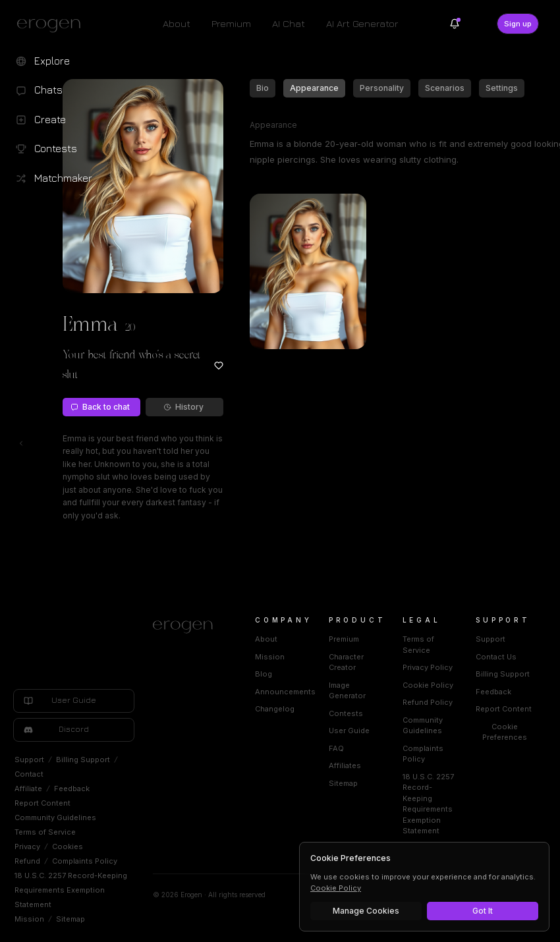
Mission (29, 919)
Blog (264, 674)
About (177, 23)
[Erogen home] (52, 25)
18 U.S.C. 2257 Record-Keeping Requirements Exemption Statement (71, 890)
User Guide (349, 731)
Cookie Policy (428, 685)
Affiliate (28, 789)
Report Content (42, 803)
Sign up (518, 24)
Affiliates (345, 765)
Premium (231, 23)
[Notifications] (455, 24)
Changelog (275, 709)
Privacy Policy (428, 667)
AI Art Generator (362, 23)
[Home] (188, 627)
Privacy (27, 846)
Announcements (285, 692)
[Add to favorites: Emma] (219, 366)
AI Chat (289, 23)
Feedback (72, 789)
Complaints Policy (85, 861)
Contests (346, 713)
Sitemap (70, 919)
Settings (502, 88)
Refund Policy (428, 702)
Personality (382, 88)
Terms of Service (45, 832)
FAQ (336, 748)
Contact (29, 774)
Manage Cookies (366, 911)
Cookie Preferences (505, 732)
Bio (263, 88)
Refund (27, 861)
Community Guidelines (55, 817)
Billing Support (83, 760)
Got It (483, 911)
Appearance (314, 88)
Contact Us (496, 657)
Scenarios (445, 88)
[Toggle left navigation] (21, 443)
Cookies (68, 846)
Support (29, 760)
